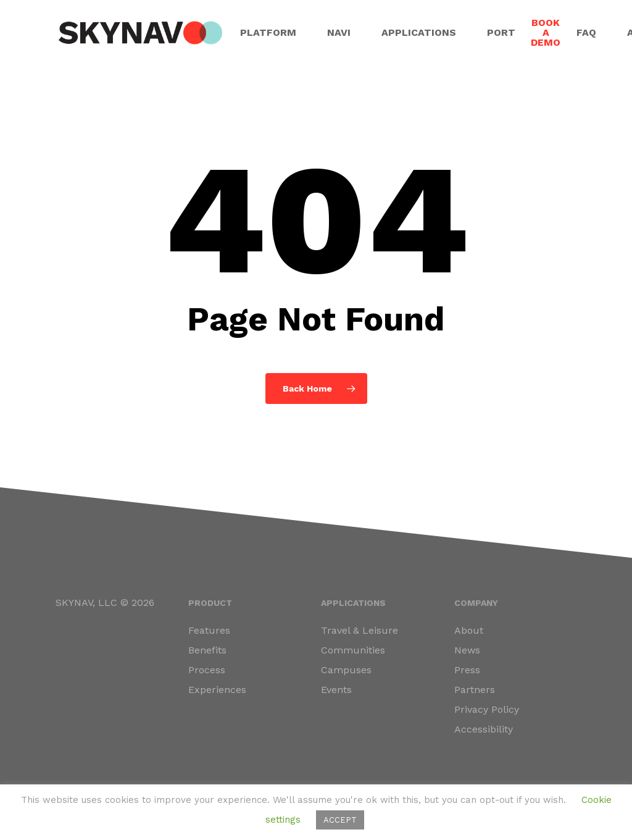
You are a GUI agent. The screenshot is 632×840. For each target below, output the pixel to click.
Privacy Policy (487, 709)
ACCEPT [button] (340, 820)
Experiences (217, 690)
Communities (353, 650)
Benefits (207, 650)
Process (207, 670)
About (469, 630)
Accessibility (484, 729)
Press (467, 670)
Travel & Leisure (360, 630)
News (467, 650)
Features (209, 630)
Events (336, 690)
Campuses (346, 670)
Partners (475, 690)
